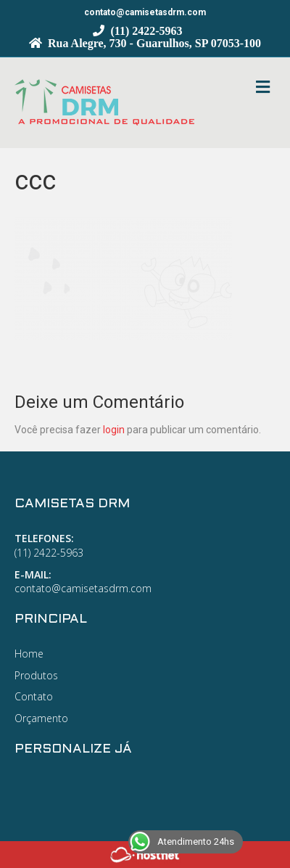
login (114, 430)
